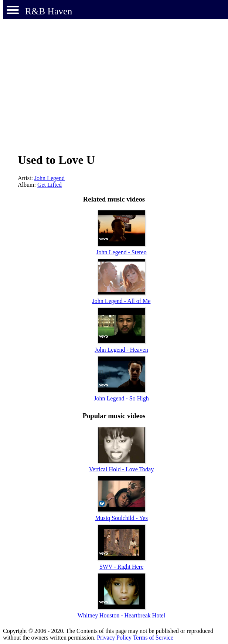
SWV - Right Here (121, 567)
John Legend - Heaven (121, 350)
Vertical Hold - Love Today (121, 469)
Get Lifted (50, 185)
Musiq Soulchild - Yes (121, 518)
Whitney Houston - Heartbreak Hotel (121, 615)
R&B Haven (49, 11)
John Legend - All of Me (122, 301)
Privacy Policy (114, 638)
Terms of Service (153, 638)
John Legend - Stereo (121, 252)
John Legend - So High (121, 398)
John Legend (50, 178)
